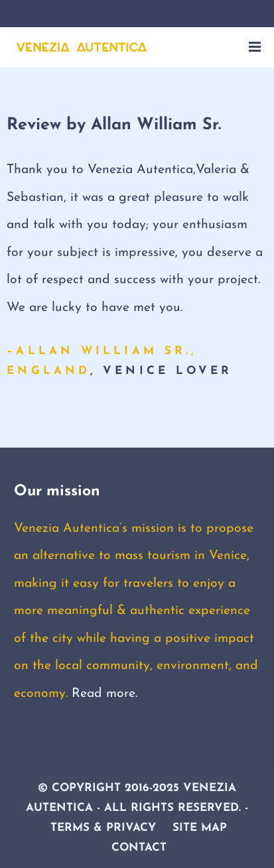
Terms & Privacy (103, 828)
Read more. (104, 694)
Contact (139, 848)
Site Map (200, 828)
